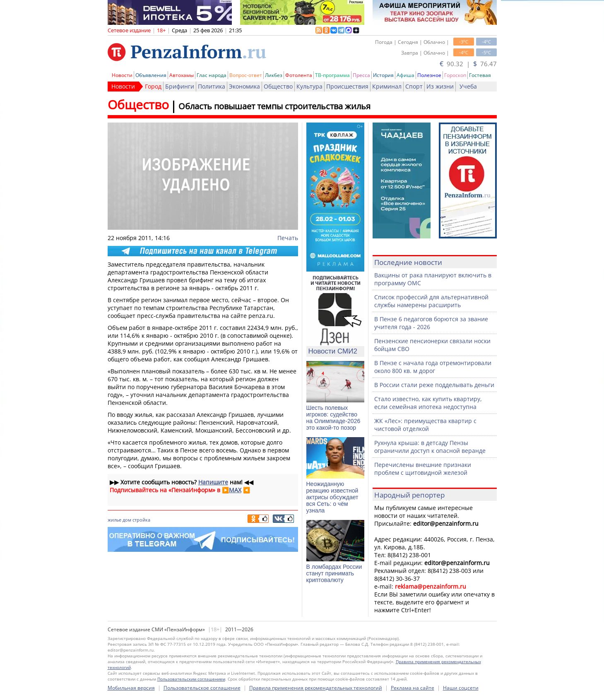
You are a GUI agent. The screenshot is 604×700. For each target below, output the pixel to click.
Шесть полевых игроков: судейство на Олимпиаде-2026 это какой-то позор (333, 418)
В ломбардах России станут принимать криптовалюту (334, 573)
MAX (235, 490)
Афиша (405, 75)
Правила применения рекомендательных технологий (316, 688)
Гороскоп (455, 75)
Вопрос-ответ (246, 75)
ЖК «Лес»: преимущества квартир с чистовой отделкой (425, 425)
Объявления (151, 75)
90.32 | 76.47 (468, 64)
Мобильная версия (131, 688)
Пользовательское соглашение (202, 688)
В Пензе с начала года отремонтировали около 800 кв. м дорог (433, 367)
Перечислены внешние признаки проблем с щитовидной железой (423, 469)
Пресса (361, 75)
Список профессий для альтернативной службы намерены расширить (431, 301)
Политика (212, 86)
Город (153, 86)
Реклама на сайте (413, 688)
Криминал (387, 86)
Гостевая (480, 75)
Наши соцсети (461, 688)
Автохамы (182, 75)
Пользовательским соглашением (191, 679)
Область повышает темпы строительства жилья (274, 106)
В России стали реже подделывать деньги (434, 385)
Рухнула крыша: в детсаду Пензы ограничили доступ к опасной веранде (430, 447)
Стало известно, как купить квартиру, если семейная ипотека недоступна (428, 403)
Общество (278, 86)
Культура (309, 86)
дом (127, 520)
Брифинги (180, 86)
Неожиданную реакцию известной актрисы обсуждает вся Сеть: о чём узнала (332, 497)
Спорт (414, 86)
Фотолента (299, 75)
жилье (114, 520)
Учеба (468, 86)
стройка (141, 520)
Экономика (244, 86)
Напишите (213, 482)
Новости (122, 75)
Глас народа (212, 75)
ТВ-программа (332, 75)
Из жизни (440, 86)
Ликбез (274, 75)
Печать (288, 238)
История (383, 75)
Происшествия (347, 86)
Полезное (429, 75)
